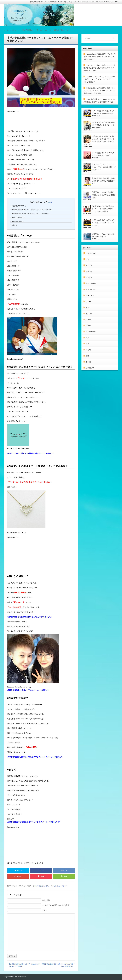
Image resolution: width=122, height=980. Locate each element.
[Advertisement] (25, 122)
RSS (117, 2)
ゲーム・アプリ (92, 296)
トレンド (89, 314)
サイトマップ (75, 2)
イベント (89, 271)
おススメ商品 (91, 283)
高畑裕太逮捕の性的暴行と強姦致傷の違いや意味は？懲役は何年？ (103, 181)
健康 (87, 338)
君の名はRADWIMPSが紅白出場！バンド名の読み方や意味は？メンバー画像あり (103, 209)
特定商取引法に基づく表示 (39, 2)
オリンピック (56, 886)
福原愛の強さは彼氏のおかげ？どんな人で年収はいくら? (30, 617)
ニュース (89, 320)
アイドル (89, 265)
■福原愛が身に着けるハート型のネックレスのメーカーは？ (31, 210)
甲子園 (88, 362)
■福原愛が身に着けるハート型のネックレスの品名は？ (30, 214)
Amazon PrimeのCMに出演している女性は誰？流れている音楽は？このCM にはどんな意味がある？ (100, 57)
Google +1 (109, 2)
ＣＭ (87, 259)
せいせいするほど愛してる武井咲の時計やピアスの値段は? (31, 453)
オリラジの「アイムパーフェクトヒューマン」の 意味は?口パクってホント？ (104, 167)
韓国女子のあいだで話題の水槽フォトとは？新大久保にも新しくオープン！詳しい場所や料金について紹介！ (99, 91)
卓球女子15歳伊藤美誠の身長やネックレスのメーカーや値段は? (32, 822)
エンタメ (89, 277)
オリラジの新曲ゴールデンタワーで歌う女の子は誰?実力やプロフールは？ (104, 223)
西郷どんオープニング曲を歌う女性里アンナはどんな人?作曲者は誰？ (104, 195)
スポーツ (64, 886)
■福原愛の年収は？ (18, 221)
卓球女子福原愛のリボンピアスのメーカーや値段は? (28, 690)
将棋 (87, 344)
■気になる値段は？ (18, 217)
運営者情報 (53, 2)
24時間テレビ (91, 253)
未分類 (88, 350)
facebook (100, 2)
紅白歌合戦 (90, 368)
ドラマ (88, 308)
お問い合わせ (64, 2)
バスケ (88, 326)
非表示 (50, 202)
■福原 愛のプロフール (19, 206)
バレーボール (91, 332)
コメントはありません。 (42, 886)
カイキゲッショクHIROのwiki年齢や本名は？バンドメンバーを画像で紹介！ (103, 125)
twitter (93, 2)
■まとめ (14, 225)
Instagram (85, 2)
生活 (87, 356)
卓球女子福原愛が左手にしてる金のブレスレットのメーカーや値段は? (35, 757)
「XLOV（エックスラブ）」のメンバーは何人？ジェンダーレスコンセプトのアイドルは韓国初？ (99, 79)
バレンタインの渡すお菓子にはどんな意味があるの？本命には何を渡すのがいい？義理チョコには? (99, 68)
